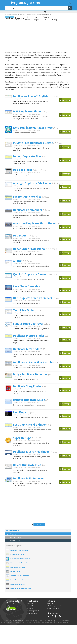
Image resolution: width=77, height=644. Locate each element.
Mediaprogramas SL (33, 611)
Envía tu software (32, 613)
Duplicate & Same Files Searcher (34, 362)
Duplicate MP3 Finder (27, 349)
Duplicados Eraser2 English (30, 96)
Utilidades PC (12, 534)
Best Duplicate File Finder (30, 425)
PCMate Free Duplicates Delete (33, 143)
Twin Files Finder (24, 310)
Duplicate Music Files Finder (31, 452)
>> (43, 525)
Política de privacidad (54, 606)
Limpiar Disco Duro (21, 99)
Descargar (65, 100)
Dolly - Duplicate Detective (30, 374)
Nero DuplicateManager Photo (33, 128)
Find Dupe (20, 412)
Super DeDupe (22, 438)
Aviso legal (51, 604)
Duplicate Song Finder (27, 386)
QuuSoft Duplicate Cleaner (30, 274)
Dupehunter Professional (29, 249)
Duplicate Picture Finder (29, 336)
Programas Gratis (12, 531)
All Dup (18, 261)
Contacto (30, 604)
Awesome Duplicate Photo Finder (35, 223)
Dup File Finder (23, 170)
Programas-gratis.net (26, 3)
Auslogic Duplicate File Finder (32, 183)
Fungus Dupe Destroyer (28, 324)
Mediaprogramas (12, 603)
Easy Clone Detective (27, 286)
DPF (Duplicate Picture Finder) (32, 298)
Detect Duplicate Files (27, 156)
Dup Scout (20, 235)
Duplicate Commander (28, 210)
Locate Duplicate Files (27, 197)
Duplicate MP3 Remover (29, 478)
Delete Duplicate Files (27, 465)
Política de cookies (53, 608)
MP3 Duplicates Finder (27, 111)
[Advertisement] (38, 35)
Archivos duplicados (14, 540)
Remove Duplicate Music (29, 400)
